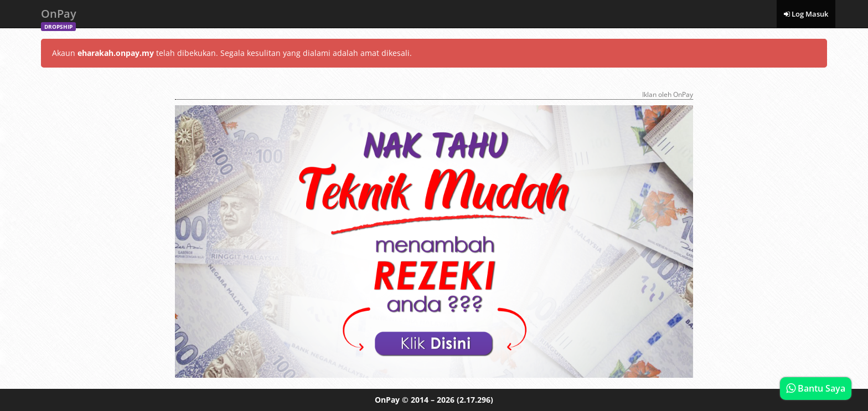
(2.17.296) (475, 400)
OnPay (59, 17)
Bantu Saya (816, 388)
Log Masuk (806, 14)
